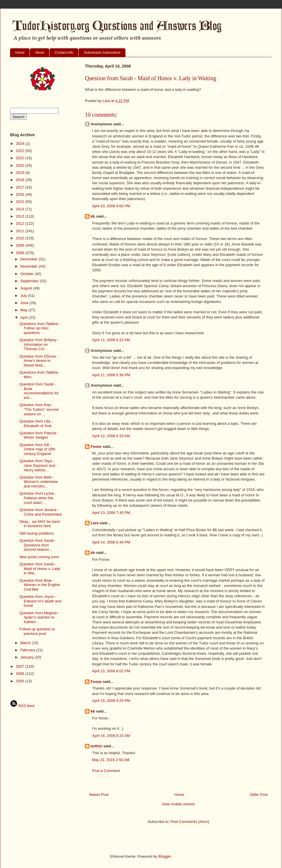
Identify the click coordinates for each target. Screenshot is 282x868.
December (30, 259)
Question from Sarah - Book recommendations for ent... (39, 391)
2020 (21, 165)
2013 (21, 216)
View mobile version (178, 804)
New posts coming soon (39, 557)
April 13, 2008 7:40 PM (111, 513)
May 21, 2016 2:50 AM (111, 760)
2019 (21, 173)
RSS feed (22, 706)
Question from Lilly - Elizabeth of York (36, 424)
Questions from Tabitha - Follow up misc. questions (40, 328)
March (26, 643)
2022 (21, 151)
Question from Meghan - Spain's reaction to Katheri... (39, 617)
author (96, 746)
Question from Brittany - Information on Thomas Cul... (39, 344)
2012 (21, 223)
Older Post (259, 795)
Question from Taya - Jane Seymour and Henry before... (37, 465)
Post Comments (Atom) (190, 822)
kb (93, 216)
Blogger (165, 856)
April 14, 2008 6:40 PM (111, 542)
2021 (21, 158)
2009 (21, 245)
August (27, 288)
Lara (95, 523)
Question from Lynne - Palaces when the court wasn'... (38, 498)
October (28, 274)
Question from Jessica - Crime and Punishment (40, 512)
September (30, 281)
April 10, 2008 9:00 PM (111, 206)
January (28, 657)
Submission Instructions (102, 53)
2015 (21, 202)
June (25, 303)
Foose (96, 447)
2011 (21, 231)
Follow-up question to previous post (37, 631)
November (30, 266)
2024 (21, 144)
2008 (21, 253)
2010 (21, 238)
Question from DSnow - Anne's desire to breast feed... (39, 361)
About (40, 53)
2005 (21, 681)
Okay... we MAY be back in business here (39, 524)
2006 (21, 674)
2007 (21, 666)
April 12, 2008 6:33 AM (111, 436)
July (24, 296)
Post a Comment (106, 771)
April (25, 317)
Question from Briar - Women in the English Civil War (40, 585)
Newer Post (99, 795)
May (24, 310)
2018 (21, 180)
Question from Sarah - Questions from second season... (38, 545)
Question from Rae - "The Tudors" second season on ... (39, 409)
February (28, 650)
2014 (21, 209)
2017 (21, 187)
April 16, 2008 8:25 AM (111, 736)
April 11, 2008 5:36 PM (111, 375)
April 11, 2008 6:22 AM (111, 340)
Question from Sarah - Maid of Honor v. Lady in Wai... (40, 569)
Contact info (64, 53)
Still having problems (37, 533)
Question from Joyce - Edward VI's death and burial (40, 601)
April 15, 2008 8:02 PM (111, 671)
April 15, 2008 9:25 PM (111, 701)
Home (20, 53)
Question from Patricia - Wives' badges (39, 435)
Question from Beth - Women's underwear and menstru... (39, 482)
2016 (21, 194)
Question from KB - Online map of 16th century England (37, 449)
